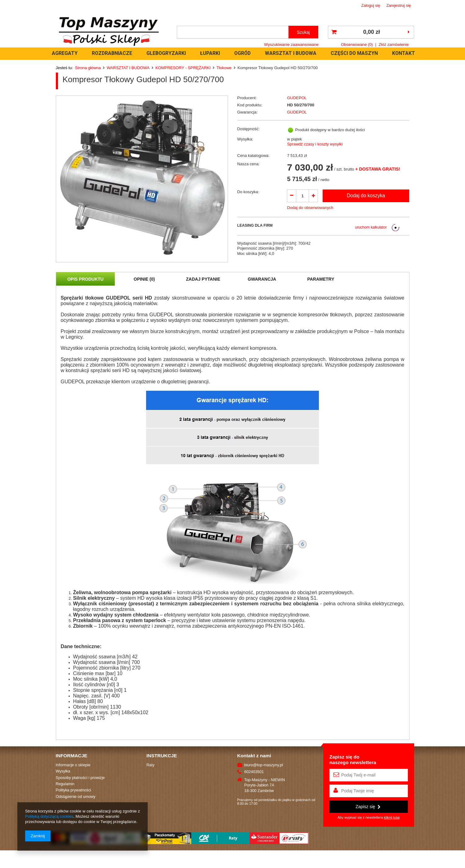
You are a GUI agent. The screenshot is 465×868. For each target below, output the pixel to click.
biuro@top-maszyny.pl (264, 765)
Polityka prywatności (74, 790)
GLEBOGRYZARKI (166, 53)
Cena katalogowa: (253, 156)
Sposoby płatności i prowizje (80, 778)
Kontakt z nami (254, 756)
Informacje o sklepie (73, 765)
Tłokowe (224, 68)
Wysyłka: (245, 139)
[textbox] (233, 32)
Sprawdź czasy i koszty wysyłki (315, 144)
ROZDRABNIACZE (112, 53)
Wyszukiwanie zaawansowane (291, 45)
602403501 (254, 772)
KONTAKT (404, 53)
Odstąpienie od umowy (76, 797)
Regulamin (65, 784)
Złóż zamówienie (394, 45)
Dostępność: (248, 129)
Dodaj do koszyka (366, 196)
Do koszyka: (248, 192)
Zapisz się (368, 807)
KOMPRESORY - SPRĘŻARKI (183, 68)
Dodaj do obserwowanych (310, 208)
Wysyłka (63, 771)
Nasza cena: (248, 164)
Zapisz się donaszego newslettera (353, 760)
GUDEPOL (297, 98)
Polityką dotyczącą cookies (49, 816)
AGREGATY (65, 53)
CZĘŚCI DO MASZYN (354, 53)
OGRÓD (242, 53)
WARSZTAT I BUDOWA (291, 53)
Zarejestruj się (398, 6)
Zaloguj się (371, 6)
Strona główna (88, 68)
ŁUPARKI (210, 53)
